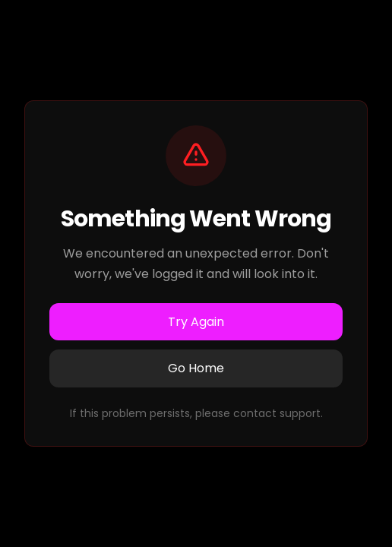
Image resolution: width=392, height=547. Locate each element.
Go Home (196, 368)
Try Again (196, 322)
